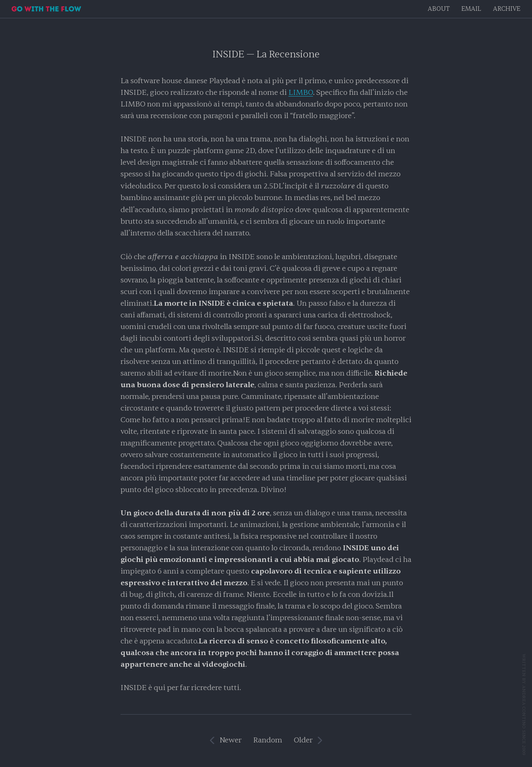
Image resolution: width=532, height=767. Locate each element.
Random (268, 740)
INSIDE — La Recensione (266, 54)
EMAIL (471, 9)
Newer (230, 740)
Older (303, 740)
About (439, 9)
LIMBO (301, 93)
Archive (507, 9)
